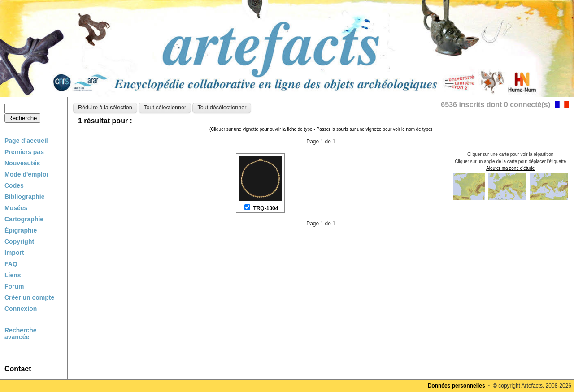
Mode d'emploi (26, 174)
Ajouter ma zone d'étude (510, 168)
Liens (13, 275)
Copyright (19, 241)
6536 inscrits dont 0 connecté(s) (496, 105)
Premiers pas (24, 152)
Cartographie (24, 219)
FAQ (11, 264)
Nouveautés (22, 163)
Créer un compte (29, 297)
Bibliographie (24, 197)
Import (14, 253)
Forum (14, 286)
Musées (16, 208)
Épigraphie (21, 230)
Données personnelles (457, 386)
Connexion (21, 309)
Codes (14, 185)
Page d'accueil (26, 141)
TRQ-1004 (265, 208)
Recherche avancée (21, 334)
